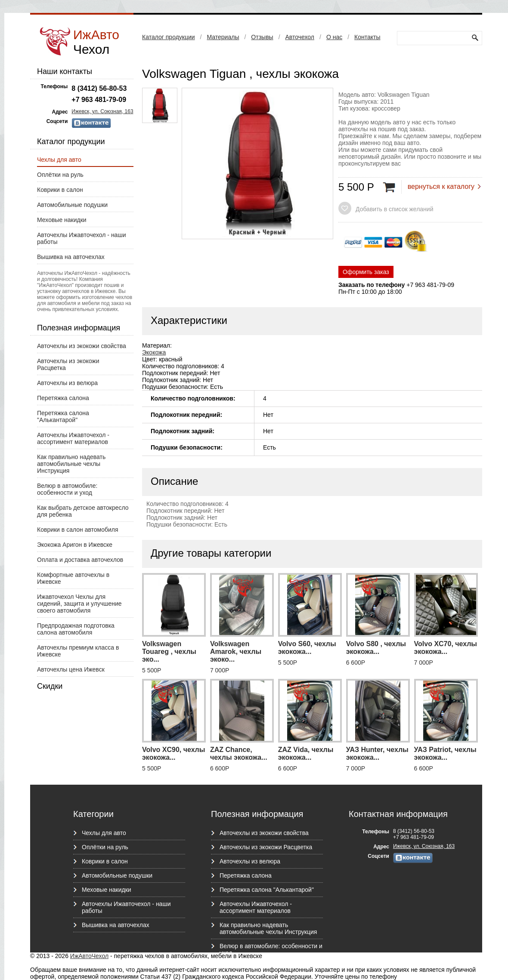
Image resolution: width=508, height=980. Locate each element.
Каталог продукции (169, 37)
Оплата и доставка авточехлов (80, 560)
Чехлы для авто (59, 160)
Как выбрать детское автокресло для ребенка (83, 511)
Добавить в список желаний (394, 209)
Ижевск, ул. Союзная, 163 (102, 111)
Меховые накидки (62, 220)
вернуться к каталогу (441, 186)
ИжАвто (96, 42)
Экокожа (154, 352)
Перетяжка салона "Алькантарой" (63, 416)
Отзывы (262, 37)
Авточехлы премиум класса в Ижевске (78, 651)
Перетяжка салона (63, 398)
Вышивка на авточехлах (71, 257)
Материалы (223, 37)
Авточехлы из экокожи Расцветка (68, 364)
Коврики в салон (60, 190)
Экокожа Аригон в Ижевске (75, 545)
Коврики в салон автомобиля (78, 530)
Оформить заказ (366, 272)
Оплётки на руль (60, 175)
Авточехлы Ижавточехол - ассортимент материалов (73, 438)
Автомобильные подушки (72, 205)
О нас (334, 37)
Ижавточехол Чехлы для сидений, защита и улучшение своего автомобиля (79, 604)
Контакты (367, 37)
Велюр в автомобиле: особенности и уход (67, 489)
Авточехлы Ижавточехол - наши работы (81, 238)
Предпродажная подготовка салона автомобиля (76, 629)
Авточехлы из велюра (67, 383)
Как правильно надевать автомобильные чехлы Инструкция (71, 464)
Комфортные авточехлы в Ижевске (73, 578)
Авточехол (300, 37)
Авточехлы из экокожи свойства (82, 346)
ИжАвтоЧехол (89, 956)
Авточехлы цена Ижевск (71, 669)
